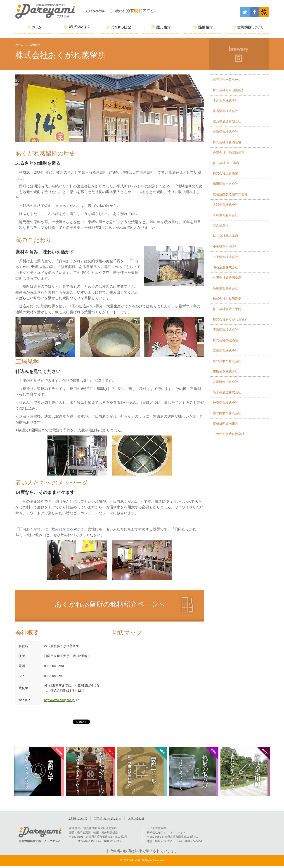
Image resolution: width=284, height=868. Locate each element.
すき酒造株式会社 (225, 100)
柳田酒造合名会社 (225, 184)
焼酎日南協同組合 (225, 423)
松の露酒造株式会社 (227, 361)
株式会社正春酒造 (225, 173)
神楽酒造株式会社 (225, 403)
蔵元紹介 (35, 45)
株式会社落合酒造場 (227, 142)
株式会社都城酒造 (225, 340)
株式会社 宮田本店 (226, 163)
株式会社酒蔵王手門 (227, 309)
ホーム (19, 45)
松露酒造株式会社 (225, 111)
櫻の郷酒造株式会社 (227, 413)
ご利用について (78, 820)
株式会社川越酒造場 (227, 299)
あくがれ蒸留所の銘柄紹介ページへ (110, 604)
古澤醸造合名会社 (225, 382)
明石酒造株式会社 (225, 267)
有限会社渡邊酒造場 (227, 278)
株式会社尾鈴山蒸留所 (229, 90)
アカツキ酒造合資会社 (229, 434)
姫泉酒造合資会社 (225, 288)
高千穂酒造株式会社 (227, 392)
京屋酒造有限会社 (225, 215)
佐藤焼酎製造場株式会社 (230, 194)
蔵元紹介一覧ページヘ (229, 80)
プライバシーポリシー (108, 820)
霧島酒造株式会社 (225, 371)
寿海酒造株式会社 (225, 132)
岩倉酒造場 (221, 225)
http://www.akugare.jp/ (60, 700)
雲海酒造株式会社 (225, 330)
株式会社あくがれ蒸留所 (230, 319)
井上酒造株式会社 (225, 257)
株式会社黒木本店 (225, 236)
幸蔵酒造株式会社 (225, 351)
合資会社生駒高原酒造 (229, 153)
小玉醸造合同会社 (225, 246)
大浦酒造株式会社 (225, 205)
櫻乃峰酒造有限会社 (227, 121)
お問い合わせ (136, 820)
